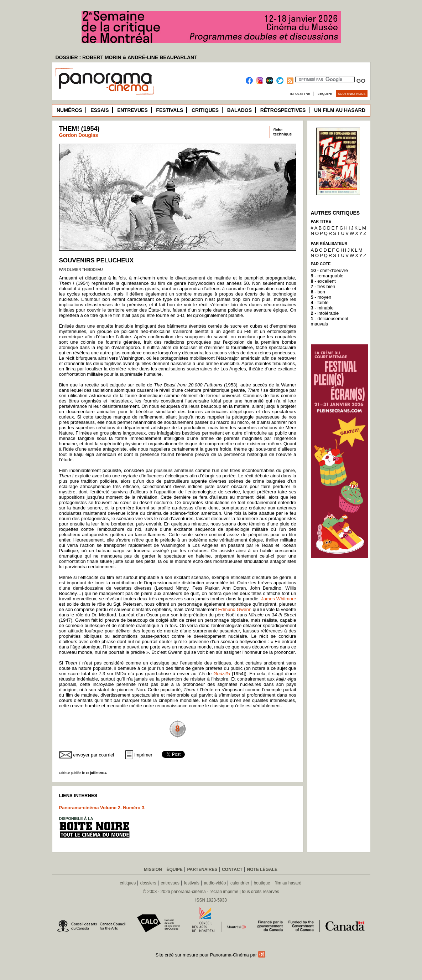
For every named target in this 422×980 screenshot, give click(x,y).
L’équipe (325, 94)
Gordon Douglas (79, 135)
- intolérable (325, 313)
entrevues (170, 883)
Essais (100, 110)
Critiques (205, 110)
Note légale (262, 869)
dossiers (148, 883)
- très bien (323, 286)
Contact (232, 869)
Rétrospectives (283, 110)
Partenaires (202, 869)
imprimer (143, 755)
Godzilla (222, 674)
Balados (239, 110)
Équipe (174, 869)
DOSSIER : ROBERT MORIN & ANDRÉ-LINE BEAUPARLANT (126, 57)
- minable (322, 308)
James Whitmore (278, 599)
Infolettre (300, 94)
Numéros (69, 110)
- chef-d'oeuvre (329, 270)
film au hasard (288, 883)
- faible (320, 302)
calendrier (240, 883)
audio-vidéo (215, 883)
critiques (128, 883)
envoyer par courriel (93, 755)
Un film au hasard (340, 110)
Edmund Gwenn (235, 609)
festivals (191, 883)
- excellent (323, 281)
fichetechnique (283, 132)
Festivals (170, 110)
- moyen (321, 297)
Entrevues (132, 110)
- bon (318, 292)
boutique (262, 883)
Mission (153, 869)
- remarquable (327, 276)
